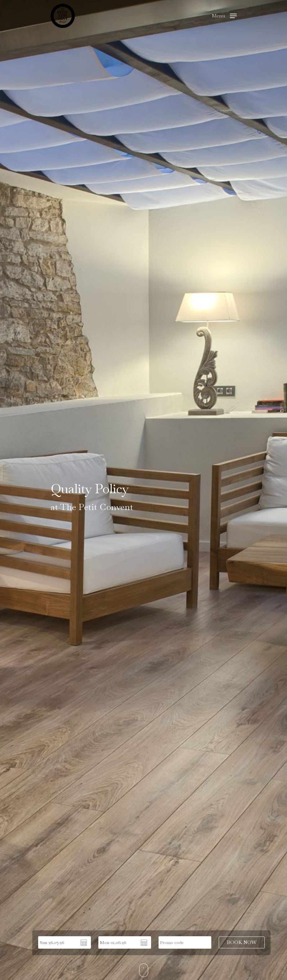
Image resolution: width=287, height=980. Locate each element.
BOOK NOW (242, 942)
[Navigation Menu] (224, 15)
